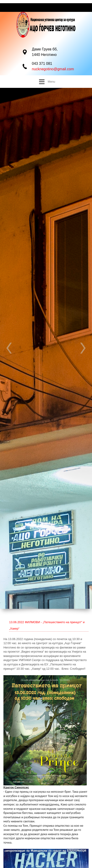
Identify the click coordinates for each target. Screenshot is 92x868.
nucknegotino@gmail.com (53, 69)
